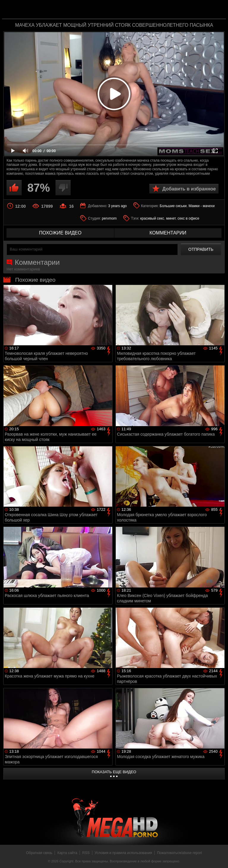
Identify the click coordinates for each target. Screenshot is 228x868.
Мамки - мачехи (202, 206)
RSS (86, 853)
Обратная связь (39, 853)
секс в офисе (188, 218)
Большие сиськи (173, 206)
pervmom (109, 218)
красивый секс (152, 218)
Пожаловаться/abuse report (179, 853)
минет (171, 218)
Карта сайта (67, 853)
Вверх (219, 857)
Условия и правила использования (123, 853)
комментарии (168, 233)
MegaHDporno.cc (126, 10)
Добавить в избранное (189, 189)
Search (217, 10)
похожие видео (60, 233)
